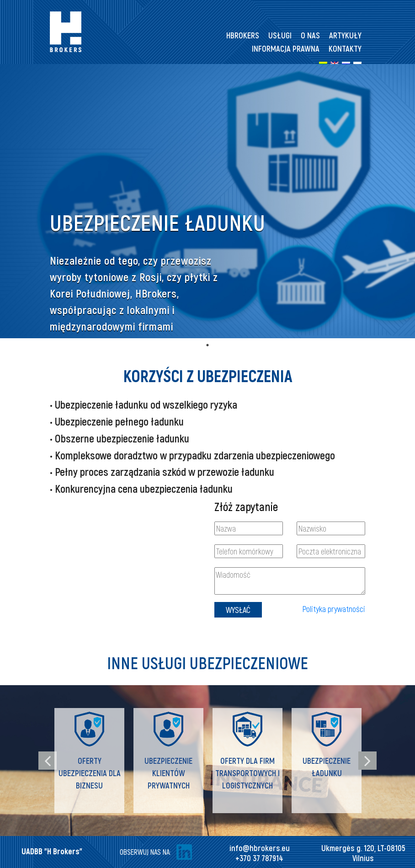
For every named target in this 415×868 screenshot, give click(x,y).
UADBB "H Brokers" (52, 851)
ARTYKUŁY (345, 35)
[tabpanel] (207, 201)
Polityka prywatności (334, 609)
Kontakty (345, 48)
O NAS (310, 35)
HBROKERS (243, 35)
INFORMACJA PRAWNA (286, 48)
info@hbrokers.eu (260, 848)
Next (367, 761)
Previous (48, 761)
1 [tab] (207, 345)
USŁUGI (280, 35)
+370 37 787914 (259, 858)
